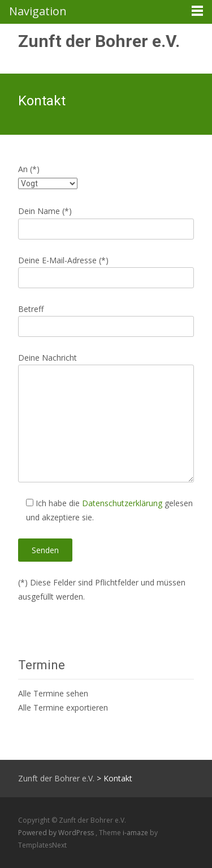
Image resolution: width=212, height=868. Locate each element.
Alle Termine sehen (53, 693)
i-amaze (136, 833)
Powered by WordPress (57, 833)
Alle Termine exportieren (63, 707)
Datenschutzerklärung (122, 503)
